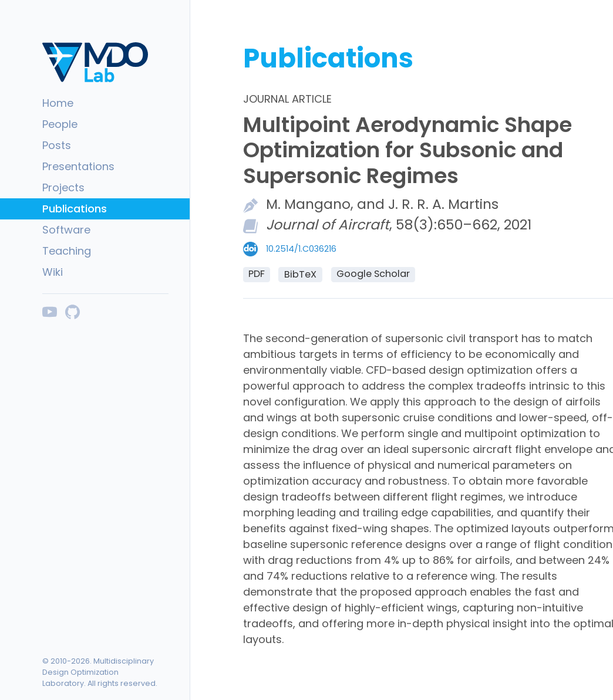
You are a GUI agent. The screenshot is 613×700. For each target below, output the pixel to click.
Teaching (67, 251)
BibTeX (300, 274)
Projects (63, 187)
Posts (57, 145)
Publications (75, 209)
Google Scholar (373, 274)
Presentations (78, 166)
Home (58, 103)
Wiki (53, 272)
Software (66, 230)
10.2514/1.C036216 (301, 249)
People (60, 124)
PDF (257, 274)
